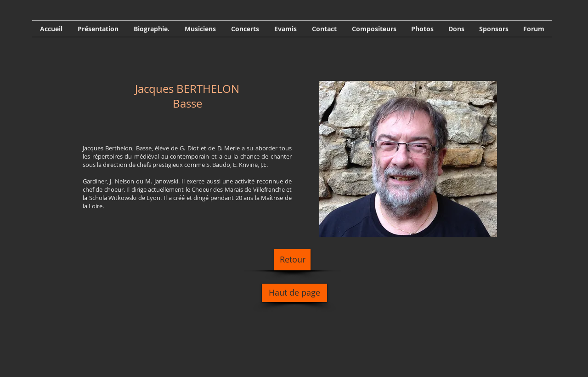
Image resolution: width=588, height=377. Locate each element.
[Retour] (292, 260)
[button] (151, 29)
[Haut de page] (294, 293)
